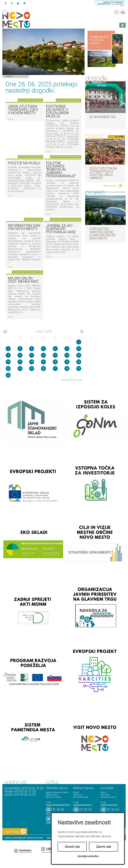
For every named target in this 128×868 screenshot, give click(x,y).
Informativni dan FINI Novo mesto (24, 227)
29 (79, 368)
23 (8, 368)
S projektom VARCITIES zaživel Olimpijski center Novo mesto (102, 234)
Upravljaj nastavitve (88, 856)
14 (67, 355)
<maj (5, 332)
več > (11, 119)
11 (32, 355)
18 (32, 362)
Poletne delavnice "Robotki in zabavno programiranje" (61, 170)
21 (67, 362)
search (5, 12)
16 (8, 362)
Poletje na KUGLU (24, 163)
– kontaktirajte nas (110, 4)
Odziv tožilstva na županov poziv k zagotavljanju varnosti (103, 173)
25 (32, 368)
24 (20, 368)
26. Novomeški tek (103, 117)
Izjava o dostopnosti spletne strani (24, 838)
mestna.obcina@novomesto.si (58, 805)
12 (43, 355)
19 (43, 362)
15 (79, 355)
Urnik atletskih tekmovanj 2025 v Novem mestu (23, 110)
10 (20, 355)
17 (20, 362)
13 (55, 355)
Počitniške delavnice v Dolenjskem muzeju (57, 111)
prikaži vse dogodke (72, 380)
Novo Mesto (24, 20)
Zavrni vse (104, 847)
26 (43, 368)
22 (79, 362)
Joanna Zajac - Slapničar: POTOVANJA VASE (61, 229)
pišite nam (16, 831)
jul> (81, 332)
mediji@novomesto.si (109, 805)
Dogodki (9, 76)
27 (55, 368)
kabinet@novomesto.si (82, 805)
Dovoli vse (72, 847)
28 (67, 368)
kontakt (116, 12)
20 (55, 362)
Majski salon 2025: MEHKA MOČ (23, 280)
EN (123, 12)
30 (8, 375)
